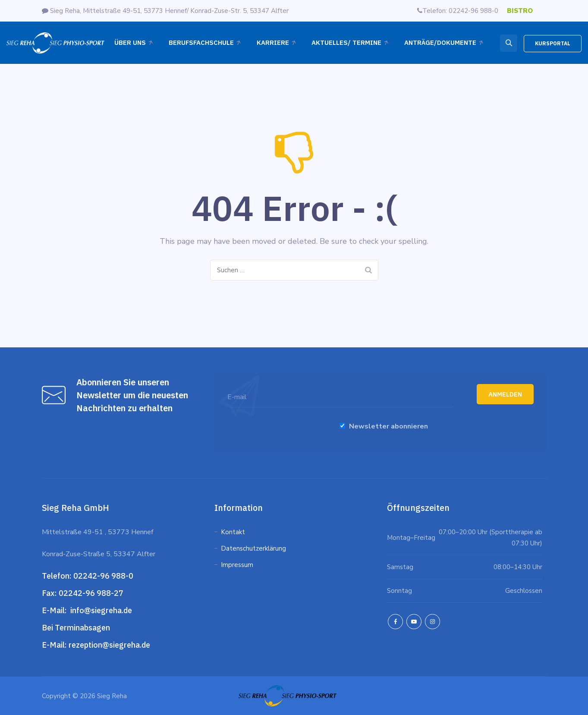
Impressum (237, 565)
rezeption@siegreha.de (109, 645)
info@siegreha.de (100, 610)
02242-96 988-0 (104, 576)
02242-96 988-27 (91, 593)
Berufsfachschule (201, 43)
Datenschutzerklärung (254, 548)
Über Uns (130, 43)
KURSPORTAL (553, 43)
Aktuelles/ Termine (346, 43)
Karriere (273, 43)
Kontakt (233, 532)
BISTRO (520, 11)
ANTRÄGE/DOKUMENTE (440, 43)
